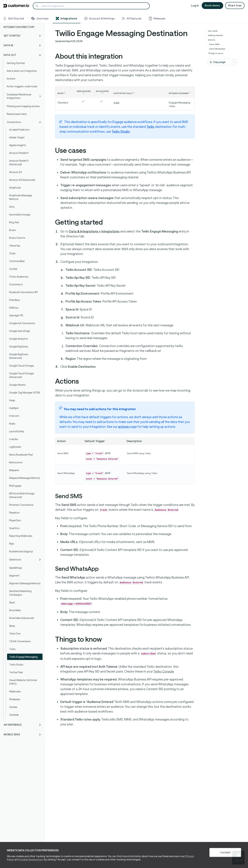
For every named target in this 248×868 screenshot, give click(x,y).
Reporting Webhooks (21, 536)
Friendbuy (14, 300)
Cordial (13, 269)
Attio (12, 207)
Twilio (12, 649)
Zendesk (14, 715)
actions (123, 427)
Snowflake (15, 610)
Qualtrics (14, 528)
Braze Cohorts (17, 238)
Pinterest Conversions (21, 505)
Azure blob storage (20, 214)
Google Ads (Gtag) (19, 331)
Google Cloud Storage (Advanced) (21, 375)
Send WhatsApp (217, 49)
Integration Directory (19, 27)
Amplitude (15, 188)
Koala (12, 424)
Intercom (14, 416)
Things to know (215, 53)
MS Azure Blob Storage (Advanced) (22, 495)
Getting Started (16, 63)
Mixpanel (14, 470)
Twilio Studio (16, 665)
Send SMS (214, 44)
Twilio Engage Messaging (23, 657)
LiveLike (13, 439)
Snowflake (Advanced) (22, 618)
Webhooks (15, 691)
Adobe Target (17, 137)
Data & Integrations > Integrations (94, 231)
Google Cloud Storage (21, 366)
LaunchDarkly (17, 431)
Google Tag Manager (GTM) (25, 393)
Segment (14, 576)
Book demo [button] (212, 5)
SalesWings (15, 568)
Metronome (16, 462)
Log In (195, 5)
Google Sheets (17, 385)
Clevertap (15, 246)
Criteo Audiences (19, 277)
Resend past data (17, 114)
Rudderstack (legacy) (21, 551)
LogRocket (15, 447)
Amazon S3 (15, 172)
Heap (12, 400)
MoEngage (15, 486)
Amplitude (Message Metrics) (21, 197)
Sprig (12, 626)
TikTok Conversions (20, 641)
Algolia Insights (17, 145)
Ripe (12, 544)
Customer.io (16, 284)
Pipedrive (14, 513)
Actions (11, 79)
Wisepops (15, 699)
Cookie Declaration (31, 859)
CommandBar (17, 261)
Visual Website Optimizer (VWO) (23, 682)
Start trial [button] (235, 5)
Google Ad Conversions (22, 323)
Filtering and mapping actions (23, 106)
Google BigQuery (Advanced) (19, 356)
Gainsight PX (16, 315)
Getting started (215, 35)
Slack (12, 602)
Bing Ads (14, 222)
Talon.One (15, 633)
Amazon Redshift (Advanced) (19, 162)
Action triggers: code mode (22, 86)
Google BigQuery (19, 346)
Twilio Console (164, 671)
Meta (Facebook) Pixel (21, 455)
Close (12, 253)
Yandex (13, 707)
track (116, 103)
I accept (225, 852)
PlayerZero (15, 520)
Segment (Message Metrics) (25, 583)
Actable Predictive (19, 130)
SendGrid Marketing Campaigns (20, 593)
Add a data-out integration (22, 71)
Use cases (213, 31)
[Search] (91, 6)
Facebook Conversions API (23, 292)
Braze (12, 230)
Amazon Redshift (19, 153)
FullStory (14, 308)
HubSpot (14, 408)
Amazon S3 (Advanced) (22, 180)
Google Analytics (19, 339)
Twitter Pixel (16, 672)
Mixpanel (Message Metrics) (24, 478)
